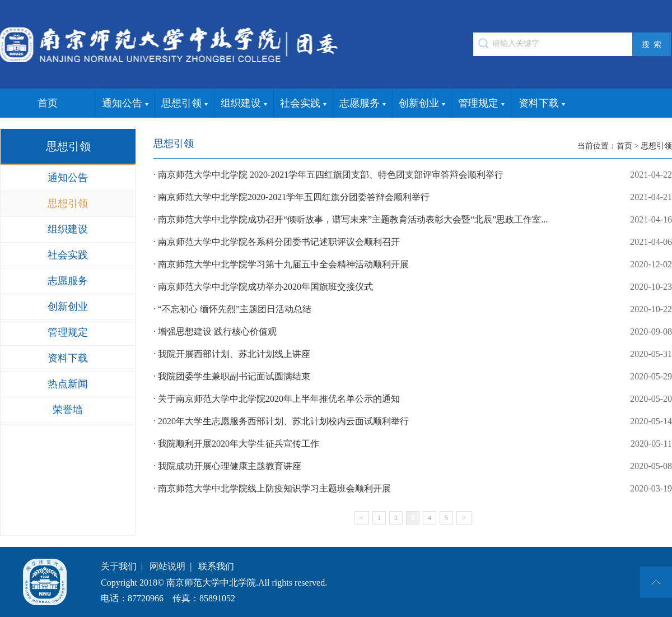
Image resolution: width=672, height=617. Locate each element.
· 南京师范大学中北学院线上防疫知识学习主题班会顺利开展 (413, 489)
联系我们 (216, 566)
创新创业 (422, 104)
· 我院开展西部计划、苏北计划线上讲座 (413, 354)
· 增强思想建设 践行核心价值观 (413, 332)
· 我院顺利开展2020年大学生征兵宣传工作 (413, 444)
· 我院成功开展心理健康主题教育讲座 (413, 466)
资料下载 (542, 104)
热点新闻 (68, 384)
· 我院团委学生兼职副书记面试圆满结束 (413, 377)
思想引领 (185, 104)
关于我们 (119, 566)
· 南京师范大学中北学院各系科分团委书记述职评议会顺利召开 (413, 242)
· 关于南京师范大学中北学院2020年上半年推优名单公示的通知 (413, 399)
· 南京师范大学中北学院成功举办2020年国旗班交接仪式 (413, 287)
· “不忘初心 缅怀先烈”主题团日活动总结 (413, 309)
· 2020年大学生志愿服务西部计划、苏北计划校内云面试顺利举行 (413, 421)
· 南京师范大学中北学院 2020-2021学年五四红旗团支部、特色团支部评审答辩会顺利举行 (413, 175)
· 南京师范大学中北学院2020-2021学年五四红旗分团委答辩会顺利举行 (413, 197)
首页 (48, 103)
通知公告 (125, 104)
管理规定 (481, 104)
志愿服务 (363, 104)
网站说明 (167, 566)
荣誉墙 (68, 410)
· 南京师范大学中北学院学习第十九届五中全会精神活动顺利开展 (413, 265)
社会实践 (303, 104)
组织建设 (244, 104)
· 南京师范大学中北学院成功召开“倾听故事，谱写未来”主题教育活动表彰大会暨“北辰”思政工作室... (413, 220)
